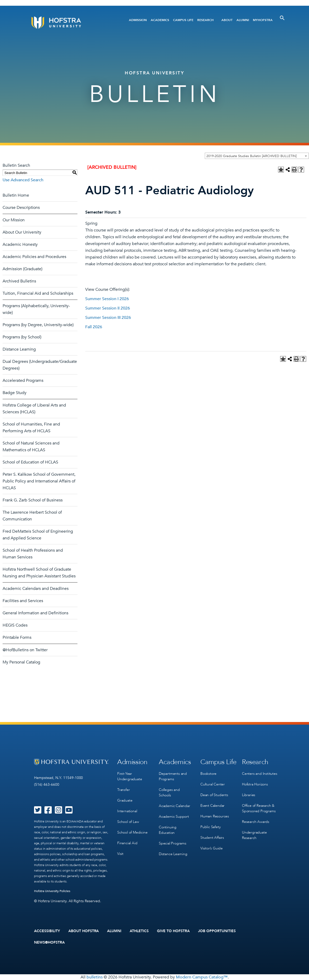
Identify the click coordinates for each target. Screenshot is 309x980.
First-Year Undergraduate (130, 776)
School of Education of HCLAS (30, 462)
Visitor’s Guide (212, 848)
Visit (120, 854)
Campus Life (183, 20)
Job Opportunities (217, 931)
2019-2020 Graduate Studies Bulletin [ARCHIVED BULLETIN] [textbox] (251, 156)
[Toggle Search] (282, 18)
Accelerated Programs (23, 381)
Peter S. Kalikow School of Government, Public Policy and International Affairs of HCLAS (39, 481)
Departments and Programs (173, 776)
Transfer (123, 790)
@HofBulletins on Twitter (25, 650)
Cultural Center (213, 784)
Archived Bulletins (19, 281)
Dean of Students (214, 795)
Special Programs (173, 843)
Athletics (139, 931)
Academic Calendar (175, 806)
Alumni (243, 20)
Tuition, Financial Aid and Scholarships (38, 293)
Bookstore (208, 774)
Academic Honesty (20, 244)
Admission (138, 20)
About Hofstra (84, 931)
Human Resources (215, 816)
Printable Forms (17, 637)
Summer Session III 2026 (108, 318)
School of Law (128, 822)
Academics (160, 20)
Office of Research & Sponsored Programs (259, 808)
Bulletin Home (16, 195)
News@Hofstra (49, 943)
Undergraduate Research (254, 835)
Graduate (125, 800)
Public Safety (210, 827)
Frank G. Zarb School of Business (33, 500)
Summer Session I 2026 (107, 299)
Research (205, 20)
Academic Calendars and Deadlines (36, 589)
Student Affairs (212, 838)
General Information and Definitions (35, 613)
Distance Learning (19, 349)
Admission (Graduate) (22, 269)
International (127, 811)
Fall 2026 (94, 327)
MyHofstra (263, 20)
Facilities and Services (23, 601)
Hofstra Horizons (255, 784)
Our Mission (14, 220)
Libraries (249, 795)
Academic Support (174, 817)
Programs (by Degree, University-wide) (38, 325)
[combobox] (257, 156)
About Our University (22, 232)
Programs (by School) (22, 337)
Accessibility (47, 931)
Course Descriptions (21, 208)
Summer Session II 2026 (108, 308)
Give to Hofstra (173, 931)
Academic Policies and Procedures (34, 257)
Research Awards (256, 822)
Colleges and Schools (169, 792)
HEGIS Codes (15, 625)
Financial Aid (127, 843)
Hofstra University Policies (52, 891)
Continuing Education (168, 830)
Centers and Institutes (260, 774)
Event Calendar (212, 806)
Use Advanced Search (23, 180)
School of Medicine (132, 832)
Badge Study (15, 393)
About (227, 20)
